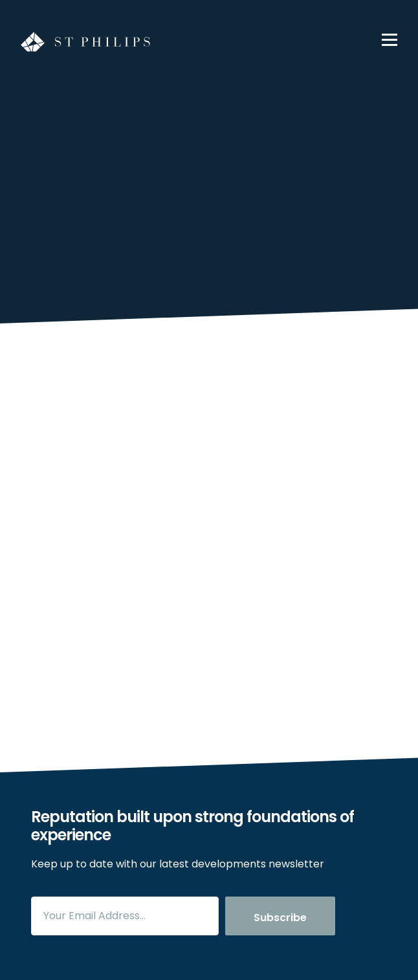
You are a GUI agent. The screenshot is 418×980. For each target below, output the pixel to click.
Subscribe (280, 918)
